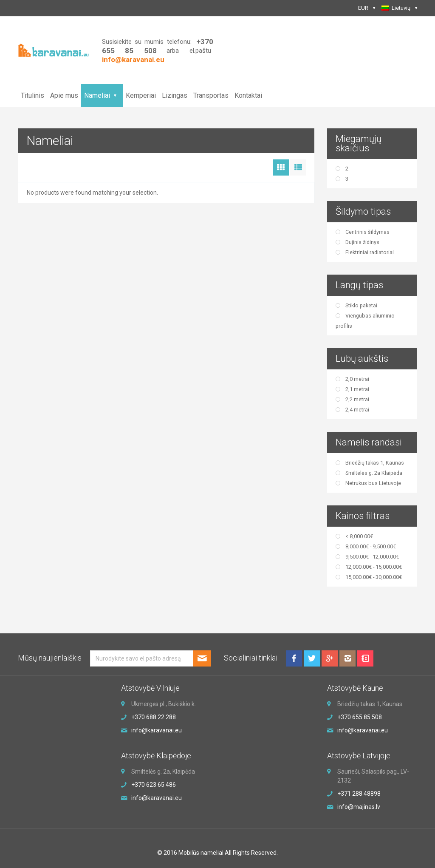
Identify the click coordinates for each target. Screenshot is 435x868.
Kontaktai (248, 95)
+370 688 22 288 (154, 717)
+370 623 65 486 (154, 785)
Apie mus (64, 95)
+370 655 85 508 (360, 717)
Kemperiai (141, 95)
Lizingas (175, 95)
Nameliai (97, 95)
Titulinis (32, 95)
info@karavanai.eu (157, 730)
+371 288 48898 (359, 794)
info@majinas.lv (359, 807)
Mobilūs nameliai (201, 853)
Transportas (211, 95)
